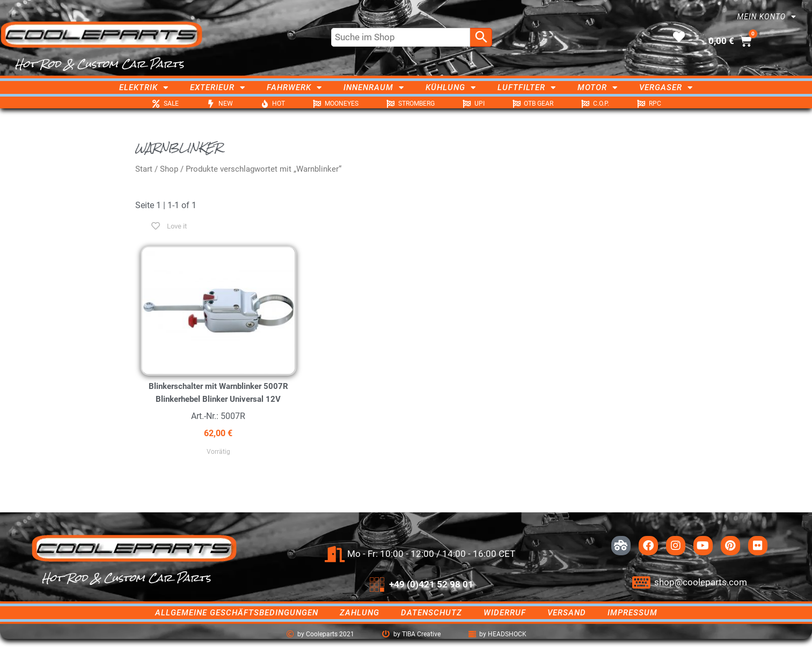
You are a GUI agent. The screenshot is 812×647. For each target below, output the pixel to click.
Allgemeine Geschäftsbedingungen (237, 613)
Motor (598, 87)
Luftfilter (527, 87)
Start (144, 169)
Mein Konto (767, 17)
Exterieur (218, 87)
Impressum (632, 613)
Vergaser (666, 87)
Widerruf (505, 613)
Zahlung (360, 613)
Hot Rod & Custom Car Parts (100, 64)
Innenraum (374, 87)
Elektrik (144, 87)
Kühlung (451, 87)
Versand (567, 613)
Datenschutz (431, 613)
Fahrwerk (294, 87)
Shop (169, 169)
